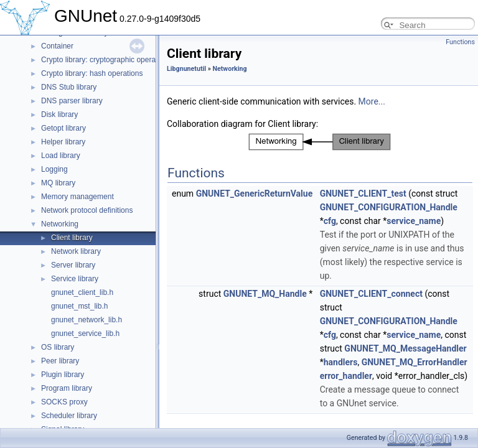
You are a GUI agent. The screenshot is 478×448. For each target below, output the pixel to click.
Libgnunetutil (186, 69)
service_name (414, 221)
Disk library (59, 114)
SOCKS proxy (64, 402)
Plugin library (63, 375)
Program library (67, 388)
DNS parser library (72, 101)
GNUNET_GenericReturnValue (255, 194)
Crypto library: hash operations (92, 73)
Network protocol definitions (87, 210)
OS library (58, 347)
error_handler (346, 376)
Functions (460, 42)
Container (57, 46)
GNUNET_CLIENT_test (363, 194)
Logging (54, 169)
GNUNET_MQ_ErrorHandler (415, 362)
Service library (75, 279)
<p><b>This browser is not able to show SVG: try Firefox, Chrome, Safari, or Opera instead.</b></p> (320, 142)
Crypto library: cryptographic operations (106, 60)
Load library (61, 156)
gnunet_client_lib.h (82, 292)
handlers (341, 362)
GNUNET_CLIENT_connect (371, 294)
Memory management (77, 197)
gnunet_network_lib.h (87, 320)
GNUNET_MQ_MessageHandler (405, 348)
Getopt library (63, 128)
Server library (73, 265)
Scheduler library (69, 416)
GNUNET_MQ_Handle (265, 294)
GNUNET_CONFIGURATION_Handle (389, 207)
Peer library (60, 361)
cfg (330, 221)
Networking (60, 224)
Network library (76, 251)
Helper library (63, 142)
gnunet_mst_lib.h (79, 306)
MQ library (58, 183)
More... (372, 101)
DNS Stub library (69, 87)
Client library (72, 238)
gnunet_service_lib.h (85, 334)
